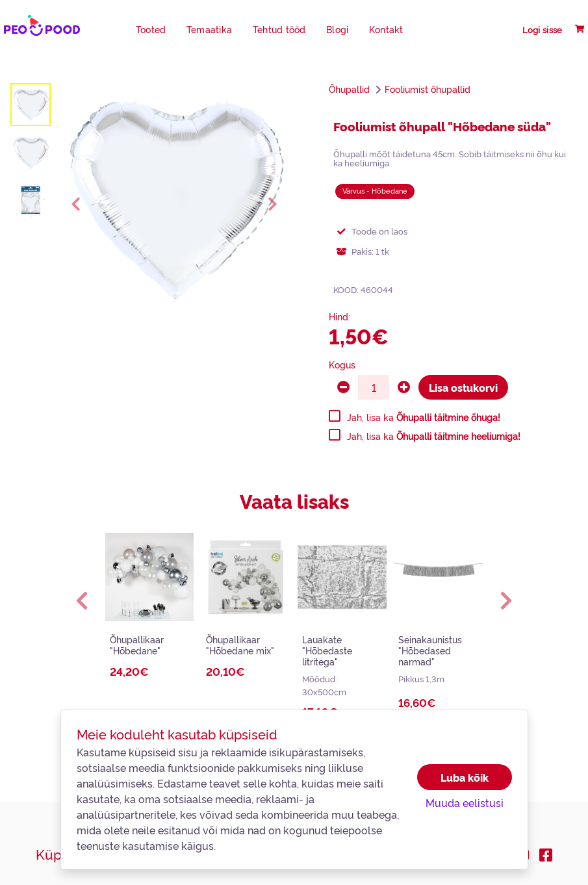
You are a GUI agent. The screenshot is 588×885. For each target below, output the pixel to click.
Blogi (337, 29)
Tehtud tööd (279, 29)
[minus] (343, 387)
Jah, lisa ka (424, 417)
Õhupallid (349, 89)
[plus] (404, 387)
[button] (82, 600)
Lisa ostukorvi (463, 387)
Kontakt (386, 29)
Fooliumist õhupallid (428, 89)
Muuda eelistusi (465, 802)
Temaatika (209, 29)
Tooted (151, 29)
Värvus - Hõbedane (375, 191)
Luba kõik (465, 777)
